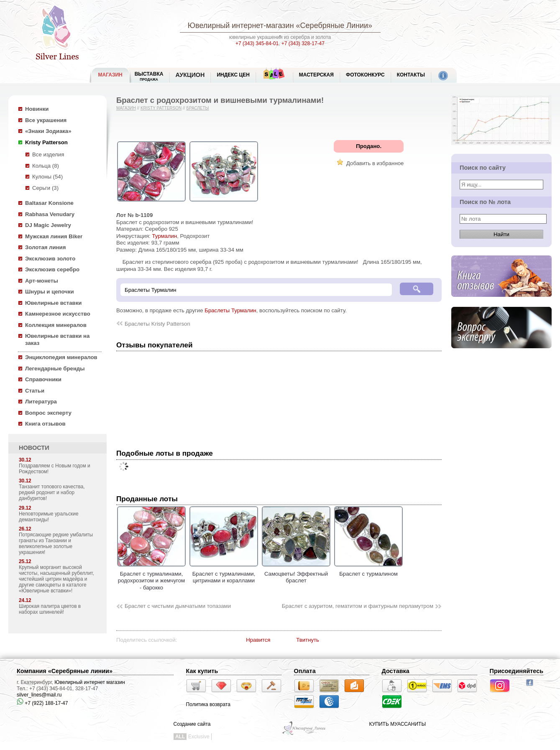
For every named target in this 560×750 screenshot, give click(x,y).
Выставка (149, 76)
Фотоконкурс (365, 75)
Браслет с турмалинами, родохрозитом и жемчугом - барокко (151, 577)
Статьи (35, 391)
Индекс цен (233, 75)
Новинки (37, 109)
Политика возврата (208, 704)
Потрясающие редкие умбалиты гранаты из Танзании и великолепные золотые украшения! (56, 543)
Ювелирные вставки (53, 303)
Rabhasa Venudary (50, 214)
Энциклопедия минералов (61, 357)
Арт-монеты (42, 281)
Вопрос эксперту (48, 413)
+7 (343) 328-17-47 (303, 43)
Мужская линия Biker (54, 236)
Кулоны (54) (47, 177)
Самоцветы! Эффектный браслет (296, 574)
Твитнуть (308, 640)
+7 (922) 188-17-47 (42, 703)
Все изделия (48, 154)
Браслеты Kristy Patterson (157, 324)
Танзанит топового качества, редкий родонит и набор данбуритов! (52, 492)
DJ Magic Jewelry (48, 225)
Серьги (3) (45, 188)
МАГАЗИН (110, 75)
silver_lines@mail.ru (39, 695)
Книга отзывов (45, 424)
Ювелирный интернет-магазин (241, 26)
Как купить (202, 671)
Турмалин (164, 236)
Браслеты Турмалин (230, 310)
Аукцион (190, 75)
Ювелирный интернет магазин (90, 682)
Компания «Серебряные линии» (65, 671)
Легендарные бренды (55, 369)
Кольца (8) (46, 166)
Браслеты (197, 108)
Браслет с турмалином (368, 570)
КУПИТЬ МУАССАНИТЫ (398, 724)
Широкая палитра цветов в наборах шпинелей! (50, 609)
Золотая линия (45, 247)
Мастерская (316, 75)
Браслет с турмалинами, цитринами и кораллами (224, 574)
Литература (41, 402)
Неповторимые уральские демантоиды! (49, 517)
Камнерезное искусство (58, 314)
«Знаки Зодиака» (48, 131)
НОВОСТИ (34, 448)
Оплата (305, 671)
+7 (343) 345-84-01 (257, 43)
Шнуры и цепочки (50, 292)
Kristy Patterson (46, 142)
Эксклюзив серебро (52, 269)
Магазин (126, 108)
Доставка (396, 671)
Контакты (411, 75)
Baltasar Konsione (49, 203)
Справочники (43, 379)
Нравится (258, 640)
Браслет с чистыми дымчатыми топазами (178, 606)
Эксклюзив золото (50, 259)
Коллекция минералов (56, 325)
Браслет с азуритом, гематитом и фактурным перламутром (358, 606)
